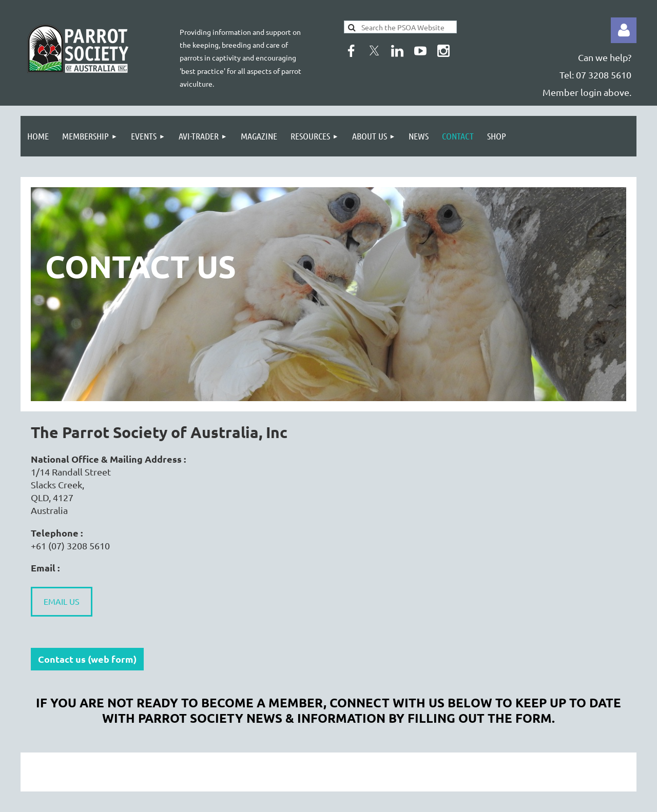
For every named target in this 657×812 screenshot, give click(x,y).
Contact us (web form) (87, 659)
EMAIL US (62, 601)
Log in (624, 30)
